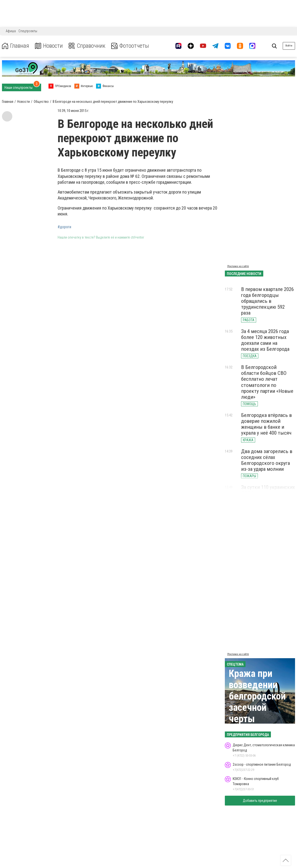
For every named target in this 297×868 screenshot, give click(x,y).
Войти (289, 46)
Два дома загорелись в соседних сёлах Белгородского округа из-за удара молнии (267, 460)
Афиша (11, 31)
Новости (49, 46)
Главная (16, 46)
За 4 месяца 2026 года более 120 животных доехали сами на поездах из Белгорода (265, 340)
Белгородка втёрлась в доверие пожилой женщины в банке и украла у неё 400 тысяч (266, 424)
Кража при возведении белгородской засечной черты (257, 696)
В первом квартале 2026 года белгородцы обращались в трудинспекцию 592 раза (267, 301)
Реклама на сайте (238, 266)
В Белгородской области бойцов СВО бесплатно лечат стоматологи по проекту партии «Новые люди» (267, 382)
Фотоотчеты (130, 46)
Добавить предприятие (260, 801)
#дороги (64, 227)
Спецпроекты (28, 31)
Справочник (87, 46)
